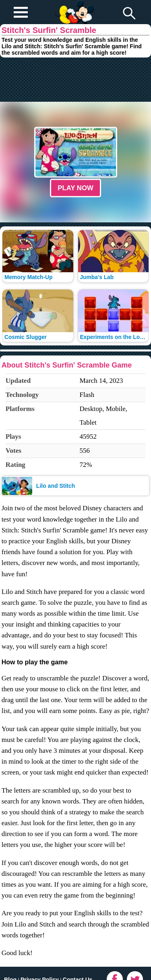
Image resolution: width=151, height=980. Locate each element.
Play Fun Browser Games (73, 6)
